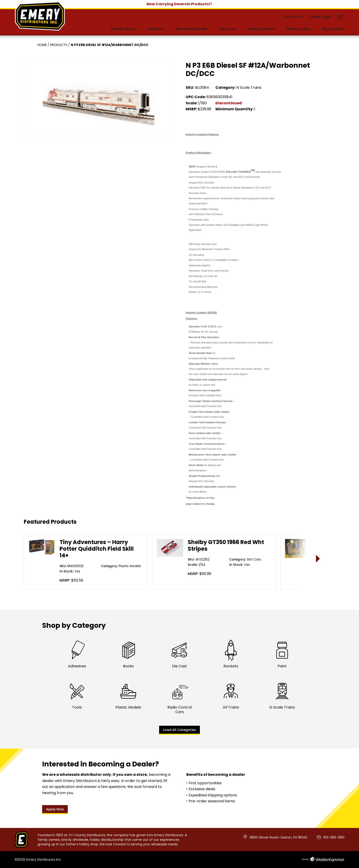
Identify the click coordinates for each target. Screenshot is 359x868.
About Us (228, 29)
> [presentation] (318, 559)
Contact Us (294, 17)
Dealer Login (320, 17)
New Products (124, 29)
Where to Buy (299, 29)
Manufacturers (261, 29)
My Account (333, 29)
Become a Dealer (192, 29)
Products (156, 29)
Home (42, 45)
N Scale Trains (249, 88)
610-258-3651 (334, 837)
